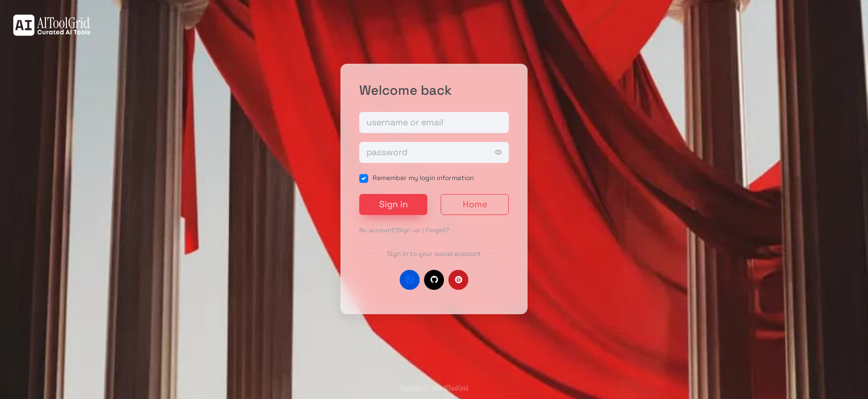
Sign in (394, 204)
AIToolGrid (456, 388)
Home (475, 204)
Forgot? (437, 230)
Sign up (409, 230)
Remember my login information (423, 178)
